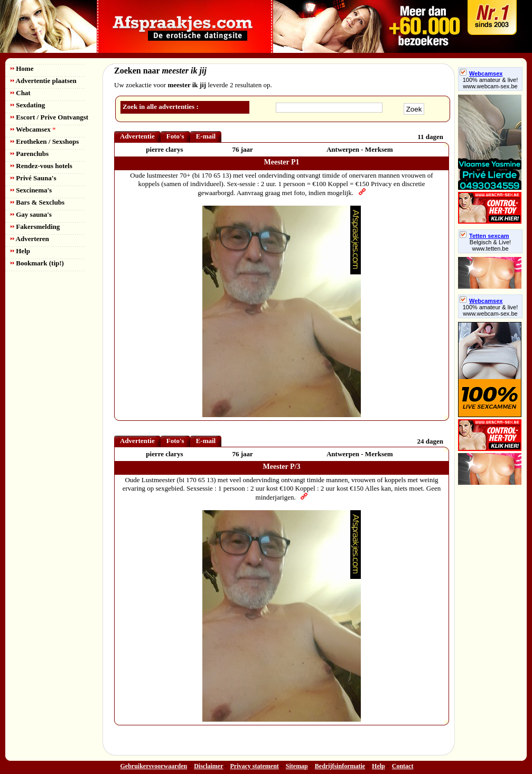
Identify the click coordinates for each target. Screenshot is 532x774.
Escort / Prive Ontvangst (49, 117)
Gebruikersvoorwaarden (154, 766)
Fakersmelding (35, 227)
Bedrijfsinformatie (340, 766)
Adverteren (30, 239)
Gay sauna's (31, 214)
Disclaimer (208, 766)
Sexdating (28, 105)
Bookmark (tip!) (37, 263)
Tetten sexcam (484, 236)
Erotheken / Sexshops (45, 141)
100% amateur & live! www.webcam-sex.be (491, 83)
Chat (21, 93)
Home (22, 68)
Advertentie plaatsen (44, 81)
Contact (403, 766)
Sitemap (297, 766)
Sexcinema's (31, 190)
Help (20, 251)
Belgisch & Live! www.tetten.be (490, 245)
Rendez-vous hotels (41, 166)
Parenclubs (30, 154)
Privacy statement (255, 766)
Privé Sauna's (33, 178)
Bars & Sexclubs (38, 202)
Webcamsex (33, 129)
